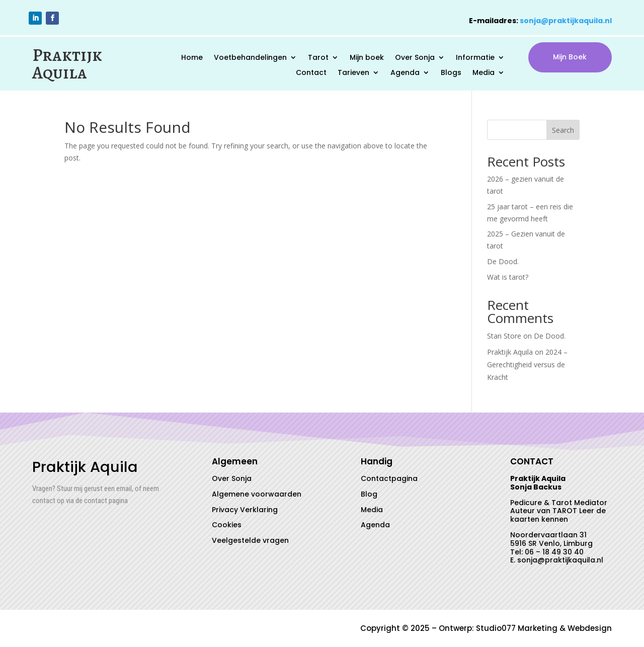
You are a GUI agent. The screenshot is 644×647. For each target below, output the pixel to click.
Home (192, 58)
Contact (311, 73)
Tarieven (353, 73)
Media (484, 73)
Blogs (451, 73)
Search (563, 130)
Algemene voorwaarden (257, 494)
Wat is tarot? (508, 277)
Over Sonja (415, 58)
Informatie (475, 58)
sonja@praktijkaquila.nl (566, 21)
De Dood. (503, 261)
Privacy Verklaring (245, 510)
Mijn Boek (570, 57)
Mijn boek (367, 58)
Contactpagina (389, 478)
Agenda (405, 73)
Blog (369, 494)
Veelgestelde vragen (250, 540)
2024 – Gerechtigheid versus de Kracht (527, 365)
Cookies (227, 525)
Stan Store (504, 336)
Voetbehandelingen (250, 58)
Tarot (318, 58)
